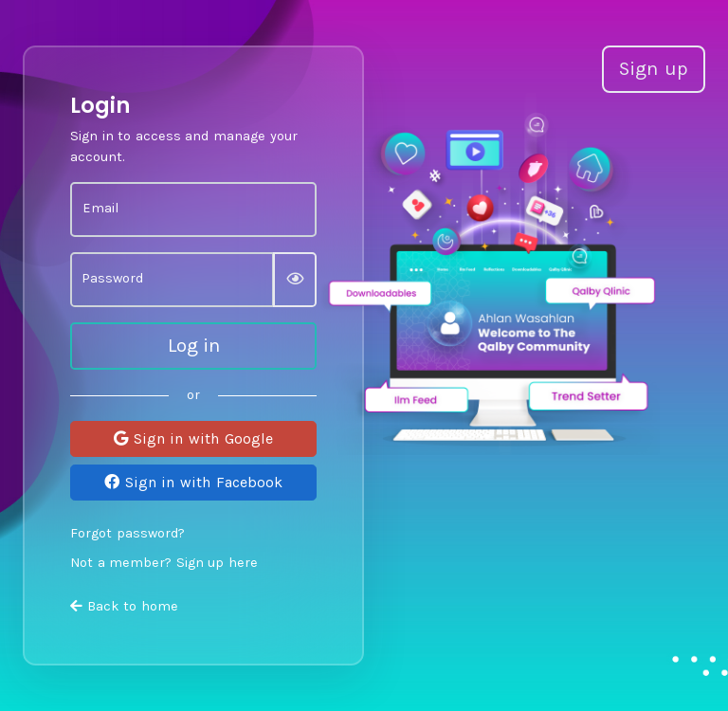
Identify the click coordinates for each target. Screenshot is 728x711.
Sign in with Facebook (193, 482)
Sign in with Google (193, 438)
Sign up (654, 69)
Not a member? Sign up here (164, 563)
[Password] (172, 280)
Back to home (124, 606)
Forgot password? (127, 533)
